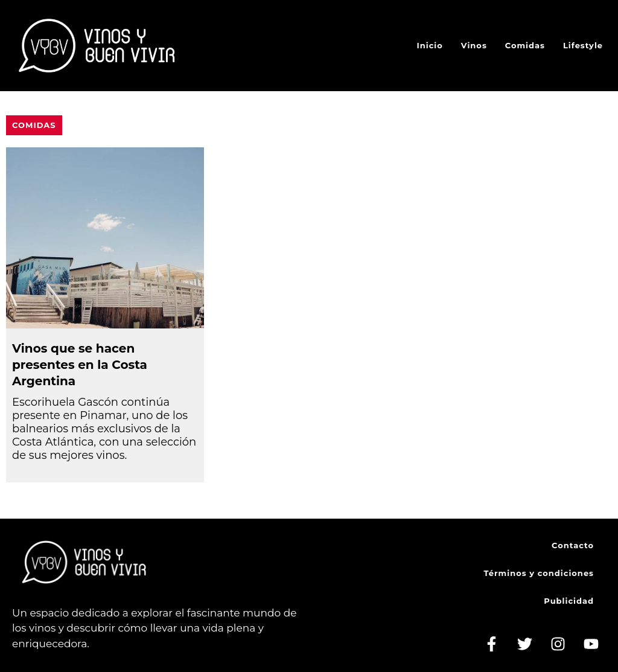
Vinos (474, 45)
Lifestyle (583, 45)
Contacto (573, 545)
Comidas (525, 45)
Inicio (430, 45)
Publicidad (569, 601)
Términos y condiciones (539, 573)
